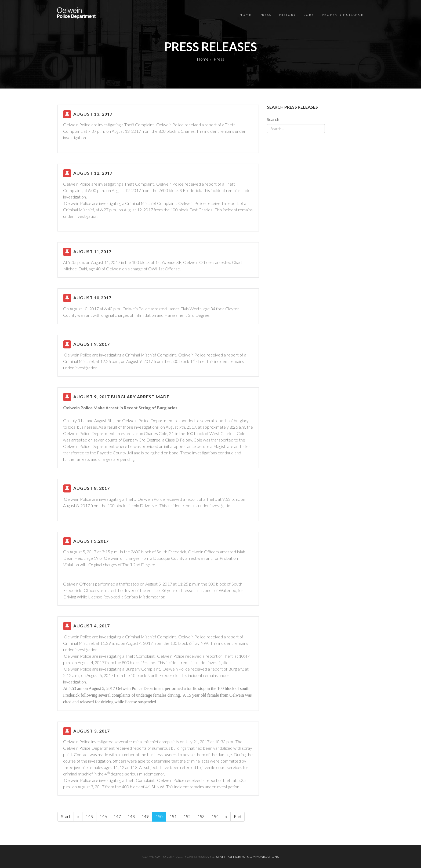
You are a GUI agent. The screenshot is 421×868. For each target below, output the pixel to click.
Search (273, 119)
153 (201, 816)
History (288, 15)
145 (89, 816)
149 (145, 816)
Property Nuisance (343, 15)
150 (159, 816)
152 (187, 816)
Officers (236, 857)
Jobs (309, 15)
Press (265, 15)
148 (131, 816)
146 (103, 816)
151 (173, 816)
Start (66, 816)
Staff (221, 857)
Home (246, 15)
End (237, 816)
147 (117, 816)
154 (215, 816)
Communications (263, 857)
